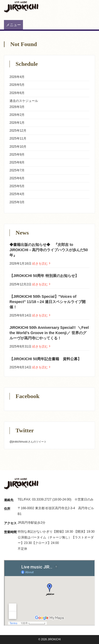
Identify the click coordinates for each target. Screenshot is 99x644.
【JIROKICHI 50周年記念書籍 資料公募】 (45, 359)
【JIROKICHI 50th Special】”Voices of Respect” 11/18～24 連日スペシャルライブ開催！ (48, 302)
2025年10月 (18, 147)
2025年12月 (18, 131)
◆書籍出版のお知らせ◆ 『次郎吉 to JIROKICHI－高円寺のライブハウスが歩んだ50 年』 (49, 250)
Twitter (73, 5)
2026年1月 (17, 123)
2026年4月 (17, 77)
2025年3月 (17, 202)
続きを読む (42, 264)
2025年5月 (17, 186)
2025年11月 (18, 138)
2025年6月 (17, 178)
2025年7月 (17, 170)
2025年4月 (17, 194)
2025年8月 (17, 162)
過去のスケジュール (24, 101)
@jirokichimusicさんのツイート (28, 442)
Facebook (92, 5)
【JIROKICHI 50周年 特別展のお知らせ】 (44, 276)
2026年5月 (17, 85)
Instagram (82, 5)
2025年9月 (17, 155)
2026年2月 (17, 115)
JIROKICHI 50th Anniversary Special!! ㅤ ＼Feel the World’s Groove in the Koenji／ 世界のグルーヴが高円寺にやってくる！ (49, 333)
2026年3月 (17, 107)
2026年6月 (17, 93)
